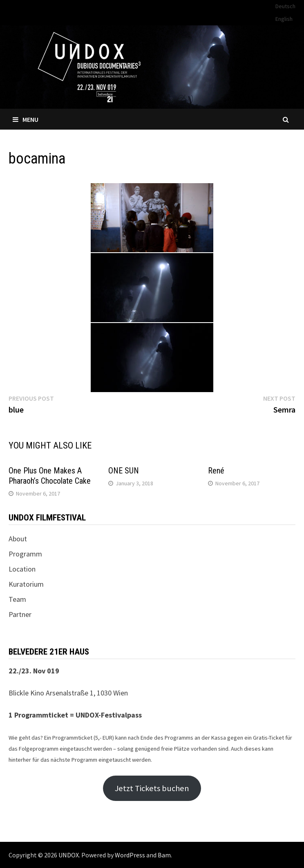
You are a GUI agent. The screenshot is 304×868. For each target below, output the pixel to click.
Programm (25, 554)
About (18, 539)
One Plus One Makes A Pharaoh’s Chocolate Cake (50, 476)
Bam (164, 855)
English (284, 19)
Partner (20, 614)
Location (22, 569)
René (216, 471)
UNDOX (69, 855)
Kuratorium (26, 584)
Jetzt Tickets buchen (152, 788)
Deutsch (285, 6)
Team (17, 599)
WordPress (130, 855)
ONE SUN (124, 471)
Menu (26, 119)
